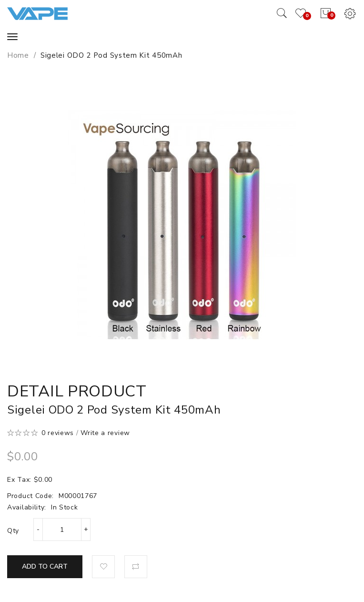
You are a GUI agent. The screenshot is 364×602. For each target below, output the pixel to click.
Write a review (105, 433)
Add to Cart (45, 566)
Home (18, 55)
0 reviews (58, 433)
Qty (13, 531)
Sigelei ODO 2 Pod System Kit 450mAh (111, 55)
